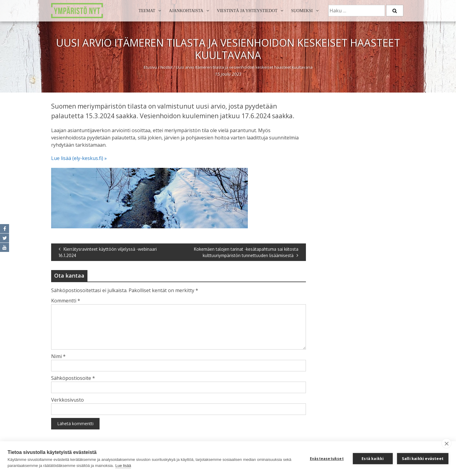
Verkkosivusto (67, 400)
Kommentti (66, 301)
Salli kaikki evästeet (423, 458)
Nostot (166, 67)
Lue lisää (123, 466)
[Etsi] (395, 11)
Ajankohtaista (186, 11)
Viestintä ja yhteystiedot (247, 11)
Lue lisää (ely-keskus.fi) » (79, 158)
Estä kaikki (373, 459)
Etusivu (150, 67)
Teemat (147, 11)
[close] (446, 443)
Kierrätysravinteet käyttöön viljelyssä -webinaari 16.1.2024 (108, 252)
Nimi (58, 356)
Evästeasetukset (327, 459)
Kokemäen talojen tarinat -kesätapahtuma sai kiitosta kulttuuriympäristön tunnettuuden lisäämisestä (246, 252)
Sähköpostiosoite (73, 378)
